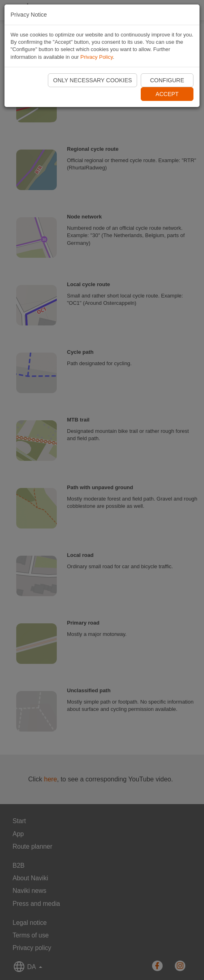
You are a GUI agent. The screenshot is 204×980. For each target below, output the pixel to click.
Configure (167, 80)
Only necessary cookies (92, 80)
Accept (167, 94)
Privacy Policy (97, 57)
